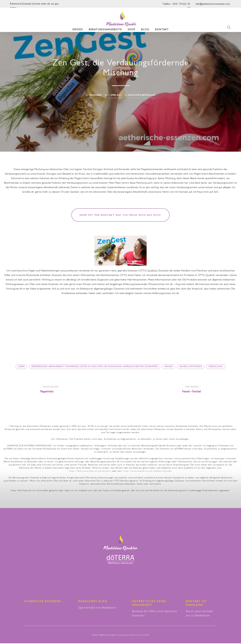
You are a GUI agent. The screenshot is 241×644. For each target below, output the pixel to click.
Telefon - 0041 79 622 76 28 (176, 5)
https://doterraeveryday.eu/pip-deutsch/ (90, 472)
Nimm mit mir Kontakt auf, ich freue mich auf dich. (120, 215)
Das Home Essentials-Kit (142, 95)
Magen (169, 367)
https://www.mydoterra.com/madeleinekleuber (148, 472)
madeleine (95, 95)
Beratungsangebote (105, 28)
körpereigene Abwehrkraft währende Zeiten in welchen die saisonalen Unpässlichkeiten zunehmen (95, 367)
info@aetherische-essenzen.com (213, 4)
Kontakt (162, 28)
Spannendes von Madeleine (97, 608)
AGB (147, 636)
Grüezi (78, 28)
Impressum (123, 636)
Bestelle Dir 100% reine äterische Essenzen (155, 614)
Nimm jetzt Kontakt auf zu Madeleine (199, 614)
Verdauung (216, 367)
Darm (21, 367)
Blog (145, 28)
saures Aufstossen (191, 367)
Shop (132, 28)
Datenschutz (136, 636)
